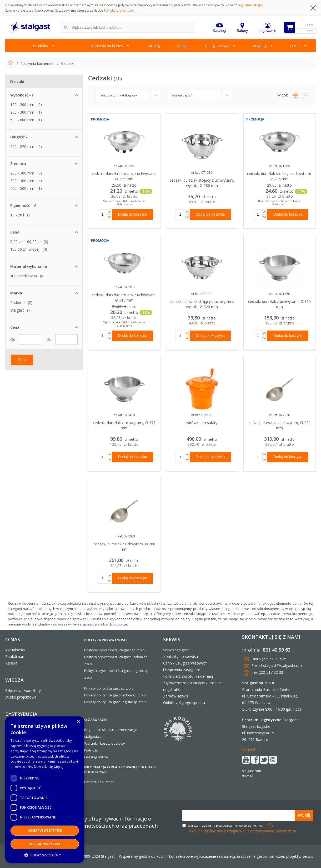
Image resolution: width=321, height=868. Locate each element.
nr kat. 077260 (124, 536)
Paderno (17, 302)
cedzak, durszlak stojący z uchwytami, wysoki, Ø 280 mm (202, 183)
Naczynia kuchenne (37, 63)
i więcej (25, 249)
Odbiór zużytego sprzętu (184, 703)
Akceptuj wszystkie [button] (45, 830)
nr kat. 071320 (202, 294)
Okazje (183, 46)
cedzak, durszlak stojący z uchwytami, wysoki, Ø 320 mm (202, 304)
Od (13, 339)
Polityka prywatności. (120, 10)
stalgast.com (252, 771)
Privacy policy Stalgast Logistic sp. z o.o (115, 702)
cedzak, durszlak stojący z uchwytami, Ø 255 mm (124, 176)
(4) (40, 181)
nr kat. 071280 (202, 173)
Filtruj (22, 360)
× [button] (78, 722)
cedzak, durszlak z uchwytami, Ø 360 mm (279, 304)
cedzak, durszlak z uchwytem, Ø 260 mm (124, 547)
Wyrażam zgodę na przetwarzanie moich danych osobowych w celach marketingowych (227, 825)
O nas (295, 46)
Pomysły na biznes (107, 46)
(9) (42, 276)
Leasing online (96, 757)
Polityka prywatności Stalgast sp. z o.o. (115, 650)
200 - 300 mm (22, 112)
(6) (40, 105)
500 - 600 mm (22, 120)
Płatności (91, 750)
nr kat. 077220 (279, 415)
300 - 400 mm (22, 181)
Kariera (11, 663)
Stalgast (17, 310)
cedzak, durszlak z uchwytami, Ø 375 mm (124, 425)
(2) (40, 146)
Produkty (41, 46)
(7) (29, 310)
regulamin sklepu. (251, 5)
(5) (40, 173)
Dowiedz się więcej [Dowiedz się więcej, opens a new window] (49, 767)
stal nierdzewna (24, 276)
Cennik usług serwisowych (185, 663)
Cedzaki (68, 63)
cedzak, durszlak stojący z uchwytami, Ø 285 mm (279, 176)
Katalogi (154, 46)
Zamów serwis (176, 696)
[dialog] (45, 790)
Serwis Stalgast (176, 650)
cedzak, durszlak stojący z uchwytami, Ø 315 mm (124, 297)
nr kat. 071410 (124, 415)
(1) (40, 112)
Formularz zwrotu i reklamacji (188, 676)
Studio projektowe (21, 697)
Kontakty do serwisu (180, 656)
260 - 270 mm (22, 146)
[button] (45, 855)
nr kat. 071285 (279, 166)
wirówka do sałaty (202, 423)
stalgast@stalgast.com (282, 665)
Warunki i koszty (97, 743)
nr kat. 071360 (279, 294)
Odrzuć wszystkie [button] (45, 844)
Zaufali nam (15, 656)
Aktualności (15, 650)
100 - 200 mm (22, 105)
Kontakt (249, 749)
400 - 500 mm (22, 188)
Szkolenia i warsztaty (23, 690)
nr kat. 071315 (124, 287)
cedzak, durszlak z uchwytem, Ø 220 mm (280, 425)
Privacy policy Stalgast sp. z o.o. (109, 688)
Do (49, 339)
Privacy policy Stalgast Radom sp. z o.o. (115, 695)
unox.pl (248, 775)
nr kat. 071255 (124, 166)
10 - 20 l (17, 215)
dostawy (118, 743)
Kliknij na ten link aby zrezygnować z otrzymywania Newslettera (242, 831)
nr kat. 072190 (202, 415)
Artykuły (260, 46)
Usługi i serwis (217, 46)
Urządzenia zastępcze (182, 670)
